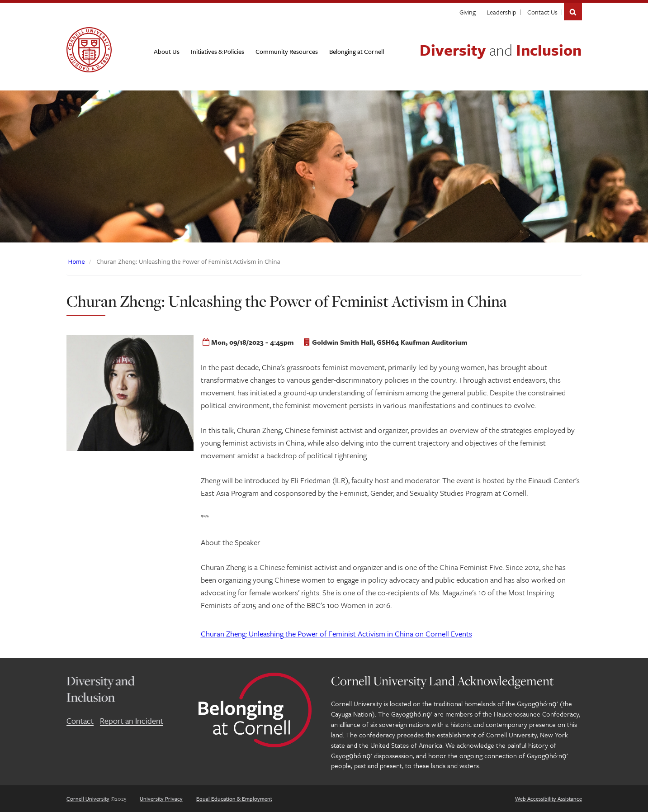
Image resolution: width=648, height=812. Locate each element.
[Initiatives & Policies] (218, 52)
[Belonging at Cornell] (357, 52)
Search (573, 12)
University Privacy (161, 798)
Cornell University (88, 798)
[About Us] (167, 52)
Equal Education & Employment (234, 798)
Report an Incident (132, 721)
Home (77, 261)
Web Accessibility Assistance (549, 798)
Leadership (501, 12)
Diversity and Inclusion (101, 689)
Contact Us (542, 12)
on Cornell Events (336, 634)
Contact (80, 721)
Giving (468, 12)
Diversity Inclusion (501, 50)
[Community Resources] (287, 52)
